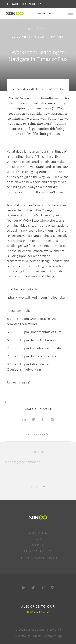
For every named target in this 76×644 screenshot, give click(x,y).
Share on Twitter (33, 419)
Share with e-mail (52, 419)
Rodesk (36, 636)
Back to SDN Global (27, 4)
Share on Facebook (43, 419)
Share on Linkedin (24, 419)
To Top (36, 487)
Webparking (53, 636)
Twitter (33, 588)
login (18, 462)
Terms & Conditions (38, 558)
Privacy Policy (38, 551)
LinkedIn (24, 588)
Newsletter (36, 612)
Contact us (38, 533)
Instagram (52, 588)
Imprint (38, 545)
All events (39, 29)
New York (42, 13)
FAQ (38, 539)
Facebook (43, 588)
